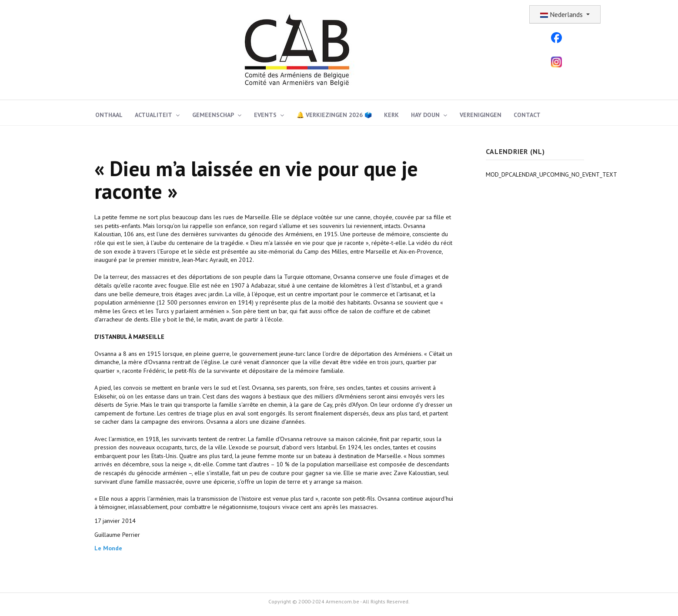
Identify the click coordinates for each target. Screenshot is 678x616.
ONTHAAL (109, 115)
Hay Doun (425, 115)
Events (265, 115)
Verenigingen (481, 115)
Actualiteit (154, 115)
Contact (527, 115)
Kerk (391, 115)
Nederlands (562, 14)
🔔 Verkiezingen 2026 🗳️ (334, 115)
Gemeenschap (213, 115)
